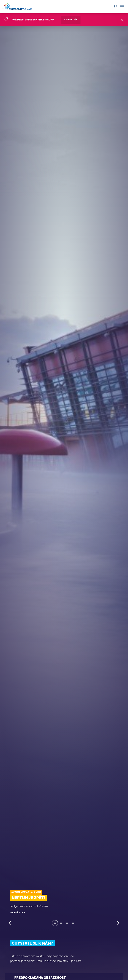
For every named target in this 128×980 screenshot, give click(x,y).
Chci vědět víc (18, 913)
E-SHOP (71, 19)
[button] (10, 923)
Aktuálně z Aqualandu (26, 892)
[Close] (122, 19)
